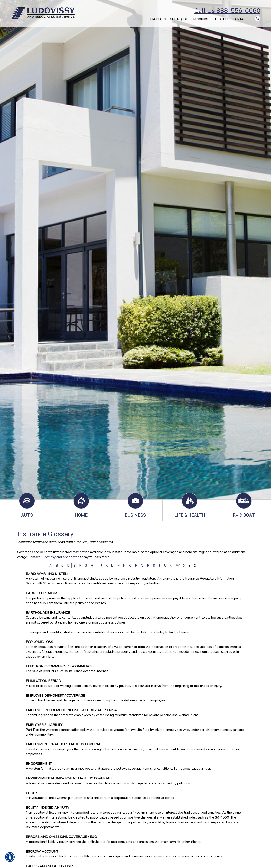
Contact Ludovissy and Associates (54, 557)
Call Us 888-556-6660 (227, 11)
